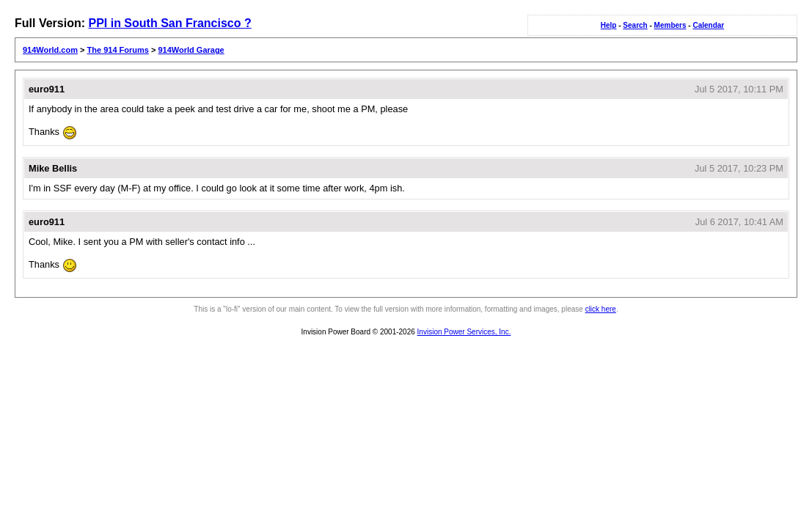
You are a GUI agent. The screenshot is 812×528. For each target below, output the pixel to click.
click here (601, 309)
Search (635, 25)
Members (670, 25)
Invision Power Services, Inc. (464, 332)
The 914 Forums (118, 50)
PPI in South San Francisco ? (169, 23)
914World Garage (191, 50)
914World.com (50, 50)
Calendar (708, 25)
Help (609, 25)
